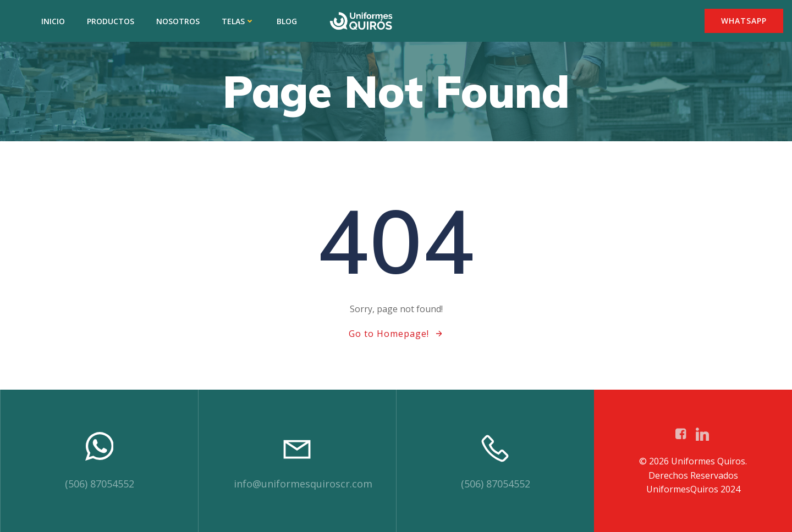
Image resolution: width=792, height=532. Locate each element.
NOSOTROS (178, 21)
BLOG (287, 21)
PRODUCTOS (111, 21)
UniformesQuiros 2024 (693, 489)
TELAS (238, 21)
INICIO (53, 21)
